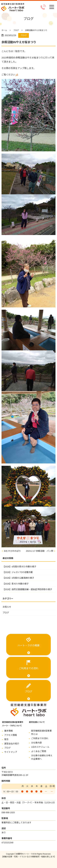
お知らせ (7, 607)
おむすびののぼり (12, 551)
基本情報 (9, 731)
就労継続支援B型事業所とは (41, 732)
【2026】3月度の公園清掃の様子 (18, 578)
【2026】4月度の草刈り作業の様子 (19, 567)
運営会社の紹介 (12, 744)
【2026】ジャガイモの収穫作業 (18, 572)
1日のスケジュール (40, 747)
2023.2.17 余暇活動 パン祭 (40, 551)
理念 (6, 739)
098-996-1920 (8, 812)
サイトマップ (11, 752)
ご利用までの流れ (29, 668)
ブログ (16, 30)
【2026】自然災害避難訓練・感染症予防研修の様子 (27, 589)
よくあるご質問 (39, 751)
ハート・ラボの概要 (29, 645)
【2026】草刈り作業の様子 (16, 584)
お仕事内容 (36, 743)
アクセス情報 (11, 735)
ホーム (4, 30)
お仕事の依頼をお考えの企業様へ (42, 757)
